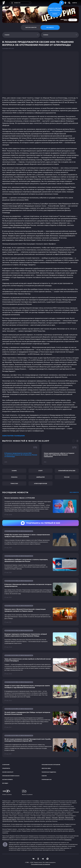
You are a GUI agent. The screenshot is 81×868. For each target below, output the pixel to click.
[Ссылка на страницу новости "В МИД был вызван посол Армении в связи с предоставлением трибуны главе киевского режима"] (40, 540)
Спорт (40, 471)
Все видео (5, 783)
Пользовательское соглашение (51, 765)
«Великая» (61, 818)
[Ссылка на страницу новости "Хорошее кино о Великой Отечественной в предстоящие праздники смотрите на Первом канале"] (40, 614)
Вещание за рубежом (27, 792)
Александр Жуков (40, 483)
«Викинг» (48, 818)
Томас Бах (14, 483)
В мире (14, 471)
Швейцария (40, 477)
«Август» (5, 818)
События (44, 776)
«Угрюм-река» (41, 818)
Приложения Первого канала (11, 776)
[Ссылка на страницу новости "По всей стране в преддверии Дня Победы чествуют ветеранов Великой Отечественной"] (40, 718)
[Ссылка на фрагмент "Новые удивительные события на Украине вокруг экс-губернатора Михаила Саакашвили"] (60, 455)
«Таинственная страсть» (9, 819)
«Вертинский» (69, 818)
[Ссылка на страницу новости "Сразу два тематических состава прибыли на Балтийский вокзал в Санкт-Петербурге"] (40, 665)
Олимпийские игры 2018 (67, 471)
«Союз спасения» (31, 818)
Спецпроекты (6, 768)
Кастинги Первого (7, 780)
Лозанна (14, 477)
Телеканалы (68, 840)
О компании (6, 765)
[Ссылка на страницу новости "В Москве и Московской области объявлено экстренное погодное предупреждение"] (40, 589)
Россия (67, 477)
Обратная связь (46, 768)
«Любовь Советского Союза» (16, 818)
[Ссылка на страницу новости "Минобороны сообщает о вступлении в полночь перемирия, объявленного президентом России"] (40, 564)
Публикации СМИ (47, 780)
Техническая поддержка (49, 772)
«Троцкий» (55, 818)
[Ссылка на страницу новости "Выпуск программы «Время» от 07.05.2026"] (40, 506)
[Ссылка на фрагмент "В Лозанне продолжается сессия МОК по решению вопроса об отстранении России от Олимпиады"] (21, 455)
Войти (75, 3)
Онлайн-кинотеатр (8, 772)
